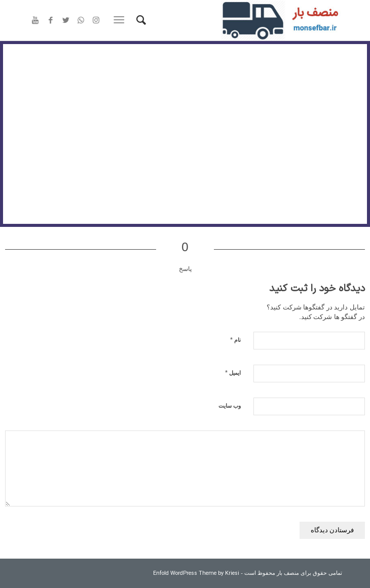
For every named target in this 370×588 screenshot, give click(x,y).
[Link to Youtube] (35, 21)
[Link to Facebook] (51, 21)
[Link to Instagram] (96, 21)
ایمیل (233, 373)
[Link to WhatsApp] (81, 21)
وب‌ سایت (230, 406)
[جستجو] (140, 20)
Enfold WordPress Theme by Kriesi (196, 574)
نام (235, 340)
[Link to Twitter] (66, 21)
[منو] (121, 20)
